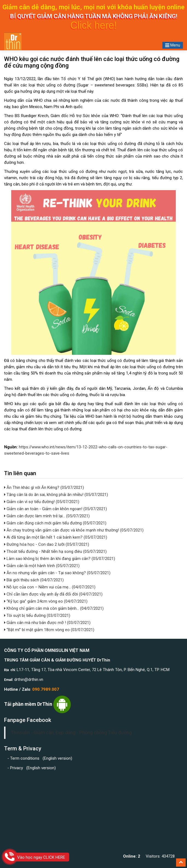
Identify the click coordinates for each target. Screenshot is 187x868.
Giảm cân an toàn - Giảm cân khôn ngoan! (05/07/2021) (56, 509)
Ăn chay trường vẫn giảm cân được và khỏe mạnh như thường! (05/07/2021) (74, 530)
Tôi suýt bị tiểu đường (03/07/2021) (38, 616)
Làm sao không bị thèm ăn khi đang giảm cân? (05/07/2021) (60, 559)
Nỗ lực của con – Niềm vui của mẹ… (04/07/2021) (50, 587)
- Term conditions (24, 758)
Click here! (93, 25)
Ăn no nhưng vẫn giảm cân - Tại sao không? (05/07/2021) (58, 573)
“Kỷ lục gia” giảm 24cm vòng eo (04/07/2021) (46, 601)
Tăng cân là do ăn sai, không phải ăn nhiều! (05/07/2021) (57, 495)
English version (57, 758)
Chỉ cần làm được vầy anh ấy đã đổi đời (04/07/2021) (54, 594)
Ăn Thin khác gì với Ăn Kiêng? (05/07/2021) (45, 487)
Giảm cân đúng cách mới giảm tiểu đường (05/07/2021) (56, 523)
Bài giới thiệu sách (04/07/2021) (35, 580)
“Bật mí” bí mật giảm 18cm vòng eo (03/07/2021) (50, 630)
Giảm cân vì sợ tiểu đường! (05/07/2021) (42, 502)
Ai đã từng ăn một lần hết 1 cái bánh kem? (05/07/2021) (56, 537)
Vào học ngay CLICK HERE (41, 857)
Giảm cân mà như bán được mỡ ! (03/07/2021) (48, 623)
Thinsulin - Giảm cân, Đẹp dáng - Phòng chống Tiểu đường (71, 733)
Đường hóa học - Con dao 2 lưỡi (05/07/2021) (47, 544)
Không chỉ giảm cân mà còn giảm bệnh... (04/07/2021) (55, 608)
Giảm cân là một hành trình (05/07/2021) (43, 566)
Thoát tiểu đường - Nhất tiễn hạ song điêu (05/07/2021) (56, 551)
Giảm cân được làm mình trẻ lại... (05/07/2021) (48, 516)
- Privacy (16, 768)
